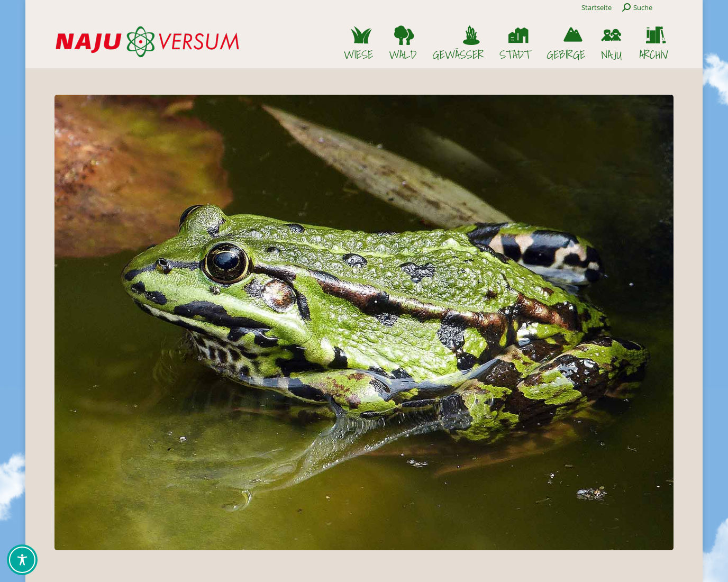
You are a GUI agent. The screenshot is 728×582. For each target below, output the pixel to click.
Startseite (597, 7)
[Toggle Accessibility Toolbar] (22, 560)
